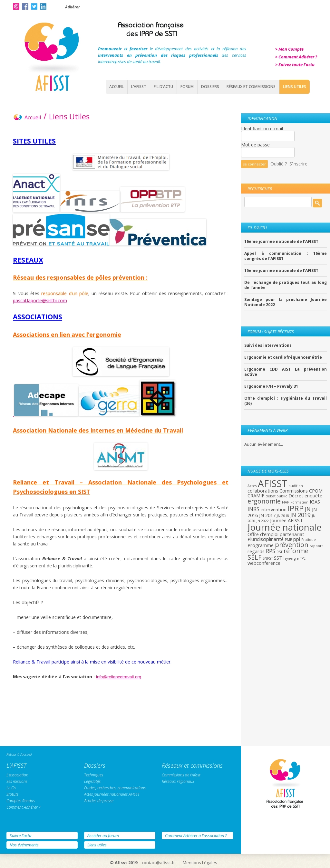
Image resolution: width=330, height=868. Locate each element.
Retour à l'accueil (19, 754)
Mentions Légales (200, 863)
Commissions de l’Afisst (181, 775)
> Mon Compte (289, 49)
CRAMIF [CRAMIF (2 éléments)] (256, 495)
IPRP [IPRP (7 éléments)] (296, 508)
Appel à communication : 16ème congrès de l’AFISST (286, 256)
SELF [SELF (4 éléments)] (254, 557)
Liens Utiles (295, 87)
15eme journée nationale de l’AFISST (281, 271)
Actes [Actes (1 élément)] (252, 486)
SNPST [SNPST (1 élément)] (268, 558)
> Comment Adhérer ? (296, 57)
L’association (17, 775)
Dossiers (210, 87)
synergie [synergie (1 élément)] (292, 558)
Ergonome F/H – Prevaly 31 (271, 386)
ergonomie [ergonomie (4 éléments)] (264, 501)
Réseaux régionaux (178, 781)
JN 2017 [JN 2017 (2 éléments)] (267, 515)
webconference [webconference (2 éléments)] (264, 563)
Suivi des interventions (268, 345)
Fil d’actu (163, 87)
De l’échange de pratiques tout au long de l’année (286, 285)
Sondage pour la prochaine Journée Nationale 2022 (286, 302)
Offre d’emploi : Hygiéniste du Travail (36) (286, 401)
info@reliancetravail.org (119, 677)
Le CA (11, 788)
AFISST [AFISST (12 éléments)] (273, 484)
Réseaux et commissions (251, 87)
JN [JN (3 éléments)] (308, 509)
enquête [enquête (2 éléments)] (313, 495)
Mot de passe (255, 145)
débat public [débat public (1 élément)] (276, 496)
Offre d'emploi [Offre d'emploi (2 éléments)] (263, 534)
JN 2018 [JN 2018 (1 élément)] (283, 516)
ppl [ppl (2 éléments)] (297, 539)
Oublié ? (279, 164)
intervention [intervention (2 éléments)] (274, 509)
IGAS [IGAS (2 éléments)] (315, 502)
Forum (187, 87)
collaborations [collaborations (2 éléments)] (263, 491)
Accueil (116, 87)
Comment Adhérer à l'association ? (196, 835)
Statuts (12, 794)
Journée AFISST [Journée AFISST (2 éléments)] (286, 520)
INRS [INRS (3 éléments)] (253, 509)
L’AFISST (139, 87)
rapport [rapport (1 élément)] (316, 546)
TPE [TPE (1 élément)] (303, 558)
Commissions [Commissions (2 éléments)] (294, 491)
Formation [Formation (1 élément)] (299, 502)
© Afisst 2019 (124, 863)
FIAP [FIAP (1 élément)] (286, 502)
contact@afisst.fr (158, 863)
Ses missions (17, 781)
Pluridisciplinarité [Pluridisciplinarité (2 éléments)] (266, 539)
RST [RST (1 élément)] (279, 552)
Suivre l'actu (20, 835)
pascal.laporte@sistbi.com (40, 300)
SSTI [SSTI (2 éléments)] (279, 558)
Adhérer (73, 7)
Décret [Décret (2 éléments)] (296, 495)
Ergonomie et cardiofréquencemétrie (283, 357)
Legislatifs (92, 781)
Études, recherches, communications (115, 788)
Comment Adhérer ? (23, 807)
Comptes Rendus (21, 801)
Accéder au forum (103, 835)
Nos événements (24, 845)
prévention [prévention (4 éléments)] (292, 545)
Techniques (94, 775)
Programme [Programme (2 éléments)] (261, 545)
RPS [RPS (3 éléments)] (271, 551)
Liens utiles (97, 845)
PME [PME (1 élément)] (288, 540)
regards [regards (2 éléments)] (256, 551)
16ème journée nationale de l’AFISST (281, 242)
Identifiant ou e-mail (262, 129)
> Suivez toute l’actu (295, 65)
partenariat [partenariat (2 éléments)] (292, 534)
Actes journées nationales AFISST (112, 794)
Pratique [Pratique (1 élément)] (309, 540)
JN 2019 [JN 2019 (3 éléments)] (301, 515)
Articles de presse (99, 801)
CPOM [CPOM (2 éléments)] (316, 491)
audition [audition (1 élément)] (296, 486)
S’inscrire (298, 164)
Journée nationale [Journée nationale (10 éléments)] (285, 527)
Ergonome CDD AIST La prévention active (286, 372)
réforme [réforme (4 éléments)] (296, 551)
